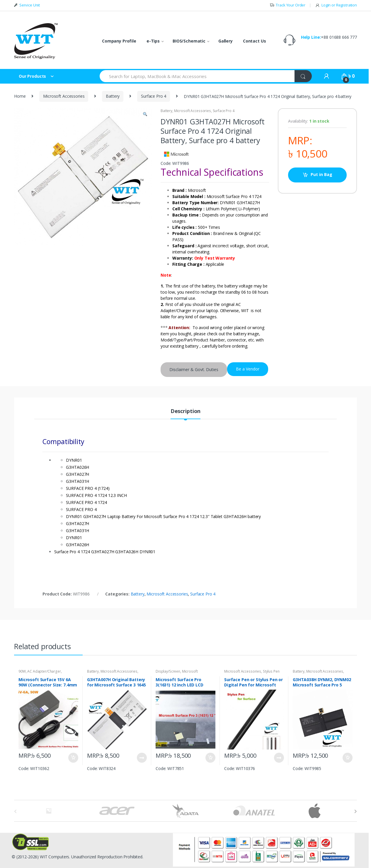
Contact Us (255, 41)
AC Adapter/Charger (44, 671)
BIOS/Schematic (189, 41)
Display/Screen (168, 671)
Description (185, 411)
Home (20, 96)
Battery (113, 96)
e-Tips (153, 41)
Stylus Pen (271, 671)
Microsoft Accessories (64, 96)
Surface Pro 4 (154, 96)
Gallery (226, 41)
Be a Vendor (248, 369)
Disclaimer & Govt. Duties (194, 369)
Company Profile (119, 41)
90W (22, 671)
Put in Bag (321, 174)
